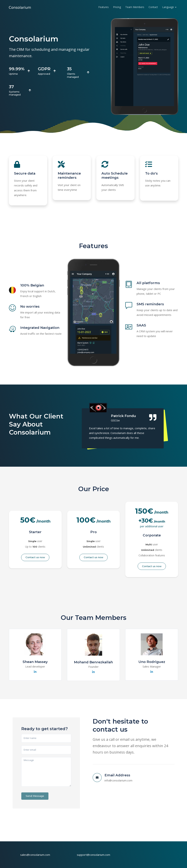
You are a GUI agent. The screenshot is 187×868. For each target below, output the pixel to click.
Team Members (135, 7)
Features (104, 7)
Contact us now (35, 557)
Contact (153, 7)
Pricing (117, 7)
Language (168, 7)
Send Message (35, 796)
